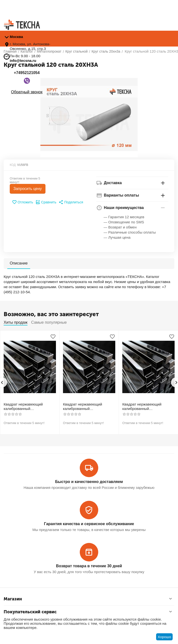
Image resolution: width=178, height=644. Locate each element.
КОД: (13, 165)
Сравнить (46, 202)
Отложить (22, 202)
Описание (19, 263)
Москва (16, 37)
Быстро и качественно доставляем (89, 482)
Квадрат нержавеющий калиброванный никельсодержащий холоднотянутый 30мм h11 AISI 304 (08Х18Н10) (26, 407)
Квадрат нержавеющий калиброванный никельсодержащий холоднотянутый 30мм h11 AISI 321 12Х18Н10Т (85, 407)
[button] (71, 202)
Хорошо (164, 637)
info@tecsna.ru (23, 61)
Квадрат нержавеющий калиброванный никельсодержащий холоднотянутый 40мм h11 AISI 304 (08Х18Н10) (145, 407)
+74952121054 (27, 73)
